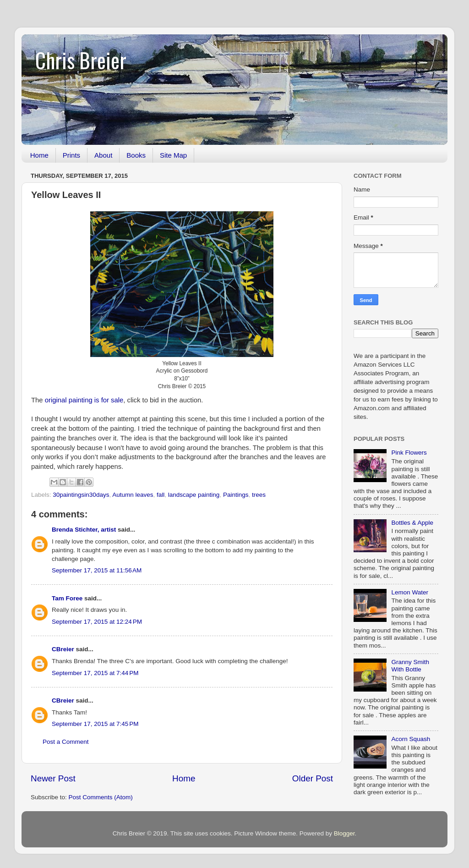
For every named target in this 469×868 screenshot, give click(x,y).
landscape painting (194, 495)
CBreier (63, 649)
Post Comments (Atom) (101, 797)
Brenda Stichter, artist (84, 530)
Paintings (236, 495)
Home (39, 155)
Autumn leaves (133, 495)
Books (136, 155)
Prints (71, 155)
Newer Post (53, 778)
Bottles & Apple (412, 523)
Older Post (313, 778)
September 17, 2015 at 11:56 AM (97, 570)
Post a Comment (66, 742)
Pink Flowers (409, 453)
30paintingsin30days (81, 495)
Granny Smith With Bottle (410, 666)
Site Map (173, 155)
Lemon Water (410, 592)
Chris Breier (81, 60)
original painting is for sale (84, 400)
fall (161, 495)
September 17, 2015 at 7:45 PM (95, 724)
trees (259, 495)
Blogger (344, 833)
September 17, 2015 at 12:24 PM (97, 622)
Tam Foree (67, 598)
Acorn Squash (411, 739)
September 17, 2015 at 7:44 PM (95, 673)
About (103, 155)
